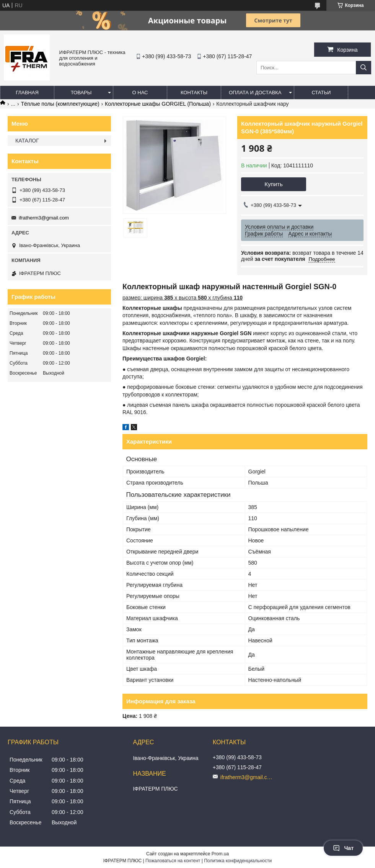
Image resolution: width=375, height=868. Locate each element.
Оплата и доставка (255, 93)
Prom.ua (220, 854)
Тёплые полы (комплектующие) (60, 104)
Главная (27, 93)
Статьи (321, 93)
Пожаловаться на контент (173, 861)
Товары (81, 93)
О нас (140, 93)
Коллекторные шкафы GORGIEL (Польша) (158, 104)
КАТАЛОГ (27, 141)
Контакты (194, 93)
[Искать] (364, 68)
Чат (343, 848)
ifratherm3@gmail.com (44, 218)
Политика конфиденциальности (238, 861)
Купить (273, 184)
